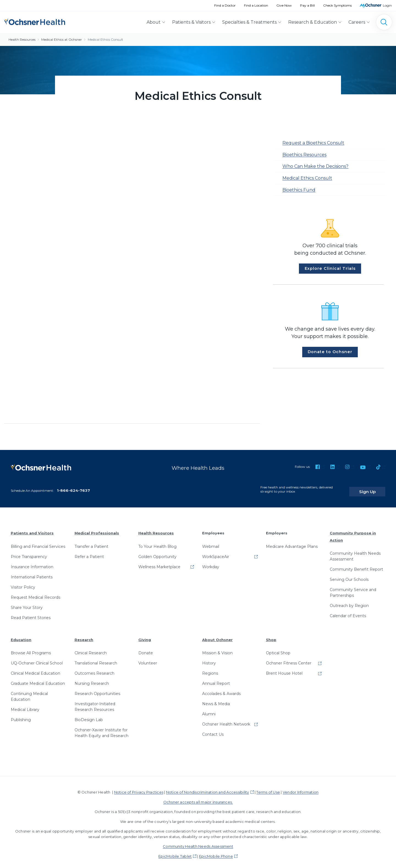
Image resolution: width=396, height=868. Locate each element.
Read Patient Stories (31, 613)
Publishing (21, 716)
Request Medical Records (35, 593)
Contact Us (213, 730)
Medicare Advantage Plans (292, 542)
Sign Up (375, 487)
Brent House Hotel (284, 669)
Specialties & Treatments (249, 22)
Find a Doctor (225, 5)
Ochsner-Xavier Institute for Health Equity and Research (101, 729)
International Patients (32, 573)
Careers (357, 22)
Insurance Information (32, 562)
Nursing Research (92, 679)
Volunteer (148, 659)
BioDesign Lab (89, 716)
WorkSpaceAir (216, 552)
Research (84, 635)
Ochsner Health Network (226, 720)
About (154, 22)
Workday (211, 562)
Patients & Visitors (191, 22)
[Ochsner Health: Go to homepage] (35, 21)
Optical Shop (278, 649)
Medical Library (25, 705)
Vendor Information (301, 788)
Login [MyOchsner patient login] (387, 5)
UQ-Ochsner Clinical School (37, 659)
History (209, 659)
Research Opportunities (97, 690)
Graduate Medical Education (38, 679)
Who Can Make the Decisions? (315, 166)
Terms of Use (268, 788)
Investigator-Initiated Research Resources (95, 703)
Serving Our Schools (349, 575)
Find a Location (256, 5)
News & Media (216, 700)
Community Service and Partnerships (353, 588)
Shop (271, 635)
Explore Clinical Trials (330, 268)
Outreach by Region (349, 601)
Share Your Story (27, 603)
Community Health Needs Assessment (355, 552)
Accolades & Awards (221, 690)
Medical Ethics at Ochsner (62, 39)
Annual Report (216, 679)
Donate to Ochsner (330, 352)
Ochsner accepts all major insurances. (198, 798)
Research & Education (313, 22)
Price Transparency (29, 552)
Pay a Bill (307, 5)
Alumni (209, 710)
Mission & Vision (217, 649)
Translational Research (96, 659)
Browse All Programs (31, 649)
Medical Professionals (97, 529)
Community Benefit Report (356, 565)
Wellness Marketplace (159, 562)
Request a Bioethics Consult (313, 143)
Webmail (211, 542)
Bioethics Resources (304, 155)
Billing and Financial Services (38, 542)
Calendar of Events (348, 612)
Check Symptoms (337, 5)
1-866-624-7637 (73, 486)
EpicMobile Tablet (175, 852)
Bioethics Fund (299, 190)
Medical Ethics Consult (105, 39)
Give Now (284, 5)
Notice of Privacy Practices (139, 788)
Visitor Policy (23, 583)
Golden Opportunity (157, 552)
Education (21, 635)
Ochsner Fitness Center (289, 659)
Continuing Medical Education (29, 692)
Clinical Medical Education (35, 669)
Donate (146, 649)
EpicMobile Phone (216, 852)
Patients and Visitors (32, 529)
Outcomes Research (94, 669)
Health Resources (22, 39)
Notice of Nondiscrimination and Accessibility (208, 788)
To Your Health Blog (157, 542)
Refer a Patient (89, 552)
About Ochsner (217, 635)
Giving (145, 635)
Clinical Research (91, 649)
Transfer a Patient (91, 542)
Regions (210, 669)
